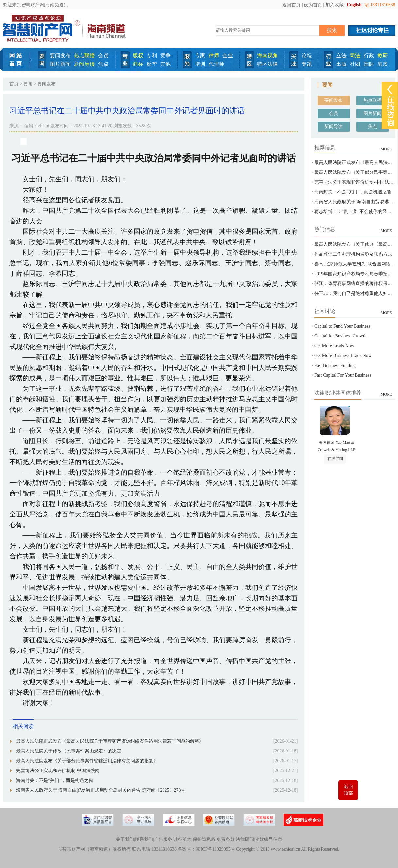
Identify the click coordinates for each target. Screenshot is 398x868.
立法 (341, 55)
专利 (152, 55)
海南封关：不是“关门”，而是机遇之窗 (55, 780)
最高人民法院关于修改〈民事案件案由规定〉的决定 (69, 751)
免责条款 (226, 839)
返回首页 (291, 5)
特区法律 (268, 64)
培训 (200, 64)
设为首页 (313, 5)
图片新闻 (60, 64)
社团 (355, 64)
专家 (200, 55)
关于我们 (125, 839)
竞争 (165, 55)
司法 (355, 55)
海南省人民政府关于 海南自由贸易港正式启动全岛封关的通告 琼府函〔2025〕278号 (101, 790)
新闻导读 (84, 64)
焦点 (103, 64)
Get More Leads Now (334, 346)
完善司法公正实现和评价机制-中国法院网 (58, 771)
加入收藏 (335, 5)
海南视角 (268, 55)
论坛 (307, 55)
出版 (341, 64)
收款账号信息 (268, 839)
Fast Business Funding (335, 365)
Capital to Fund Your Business (342, 326)
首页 (14, 84)
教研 (383, 55)
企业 (228, 55)
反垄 (152, 64)
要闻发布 (60, 55)
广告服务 (163, 839)
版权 (138, 55)
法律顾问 (245, 839)
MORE (386, 149)
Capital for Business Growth (340, 336)
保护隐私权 (204, 839)
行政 (369, 55)
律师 (214, 55)
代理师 (216, 64)
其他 (165, 64)
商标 (138, 64)
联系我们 (144, 839)
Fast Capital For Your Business (343, 375)
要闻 (28, 84)
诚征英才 (182, 839)
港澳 (383, 64)
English (354, 5)
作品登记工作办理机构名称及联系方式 (353, 254)
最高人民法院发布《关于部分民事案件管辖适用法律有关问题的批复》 (87, 761)
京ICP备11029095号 (215, 849)
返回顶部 (348, 790)
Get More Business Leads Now (343, 356)
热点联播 (84, 55)
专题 (307, 64)
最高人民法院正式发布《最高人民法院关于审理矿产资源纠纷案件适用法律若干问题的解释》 (110, 741)
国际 (369, 64)
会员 (103, 55)
